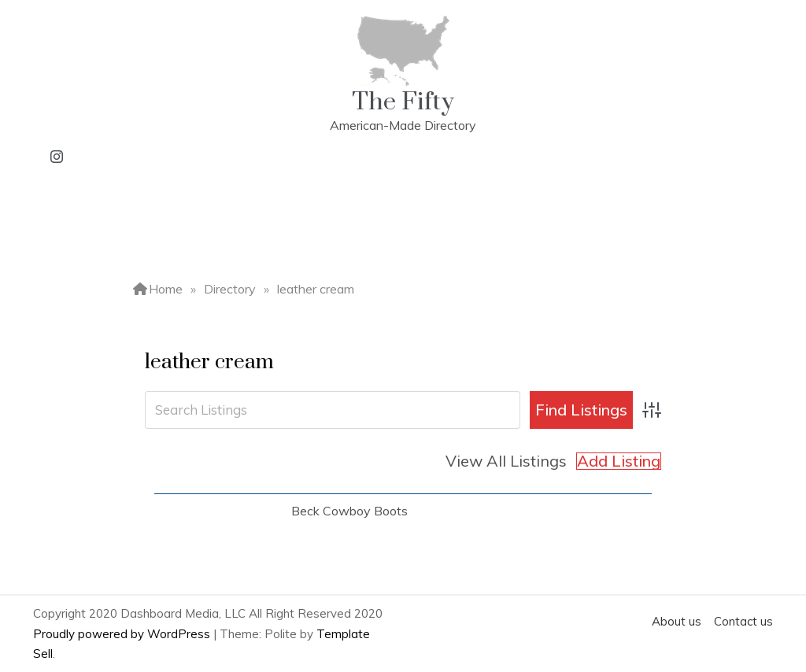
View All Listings (506, 461)
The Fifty (403, 102)
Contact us (743, 621)
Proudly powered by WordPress (123, 634)
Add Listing (619, 461)
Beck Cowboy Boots (349, 511)
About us (677, 621)
